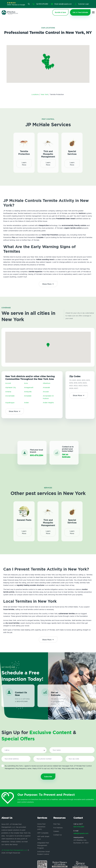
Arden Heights (48, 403)
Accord (8, 383)
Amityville (28, 392)
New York (45, 94)
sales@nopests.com (81, 833)
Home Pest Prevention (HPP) (41, 827)
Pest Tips (57, 824)
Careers (56, 831)
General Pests (24, 519)
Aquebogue (10, 403)
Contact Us (58, 835)
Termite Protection (24, 151)
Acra (26, 383)
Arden (26, 403)
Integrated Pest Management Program (43, 845)
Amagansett (29, 387)
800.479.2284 (79, 827)
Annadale (28, 396)
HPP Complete (43, 833)
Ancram (46, 392)
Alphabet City (11, 387)
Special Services (72, 151)
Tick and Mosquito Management (48, 153)
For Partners (58, 828)
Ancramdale (10, 396)
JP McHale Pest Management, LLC (14, 850)
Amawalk (46, 387)
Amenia (8, 392)
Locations (35, 94)
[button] (48, 65)
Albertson (47, 383)
